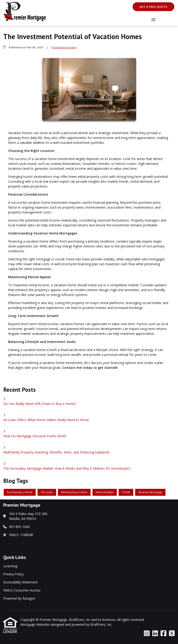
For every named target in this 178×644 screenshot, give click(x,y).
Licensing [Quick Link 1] (10, 566)
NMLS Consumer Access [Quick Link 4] (22, 590)
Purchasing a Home (64, 47)
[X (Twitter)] (172, 633)
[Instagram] (147, 633)
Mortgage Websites (36, 624)
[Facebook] (164, 633)
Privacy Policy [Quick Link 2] (13, 574)
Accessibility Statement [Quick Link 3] (21, 582)
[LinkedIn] (155, 633)
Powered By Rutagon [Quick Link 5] (19, 598)
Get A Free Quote (153, 7)
